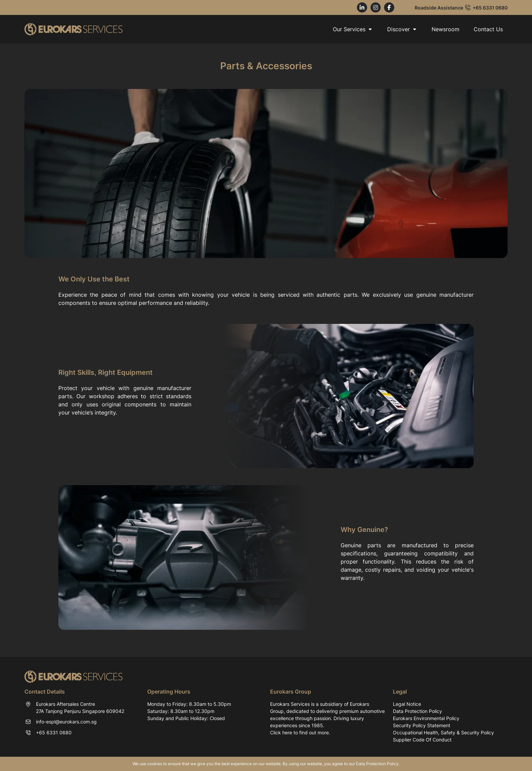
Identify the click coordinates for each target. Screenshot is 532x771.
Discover (402, 29)
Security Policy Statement (422, 725)
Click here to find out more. (300, 732)
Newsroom (445, 29)
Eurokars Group (291, 692)
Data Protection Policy (417, 711)
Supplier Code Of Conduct (422, 740)
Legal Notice (407, 704)
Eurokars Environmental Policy (426, 718)
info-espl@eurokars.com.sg (66, 722)
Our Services (353, 29)
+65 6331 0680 (490, 8)
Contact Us (488, 29)
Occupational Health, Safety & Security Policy (443, 732)
